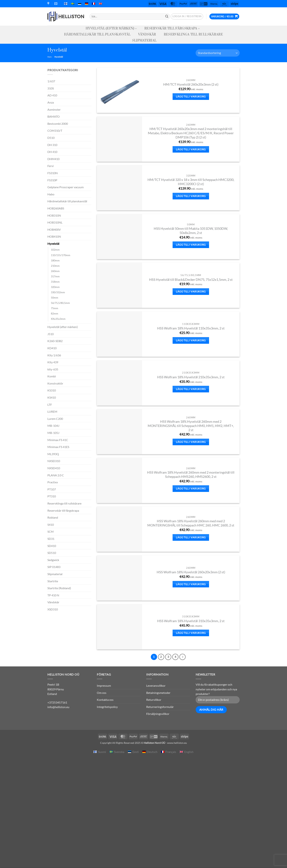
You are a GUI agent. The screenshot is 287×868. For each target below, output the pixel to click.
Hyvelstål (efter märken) (111, 29)
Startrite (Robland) (59, 588)
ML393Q (53, 454)
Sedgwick (53, 560)
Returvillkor (154, 700)
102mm (55, 250)
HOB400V (54, 229)
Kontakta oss (105, 700)
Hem (50, 57)
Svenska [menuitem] (119, 752)
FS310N (53, 173)
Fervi (51, 166)
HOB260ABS (56, 208)
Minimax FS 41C (58, 440)
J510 (51, 334)
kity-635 (53, 369)
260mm (55, 271)
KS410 (52, 397)
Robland (53, 517)
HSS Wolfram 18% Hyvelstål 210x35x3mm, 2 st (191, 377)
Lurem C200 (55, 419)
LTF (50, 405)
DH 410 (52, 152)
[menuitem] (66, 4)
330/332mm (58, 292)
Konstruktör (55, 383)
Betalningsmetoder (158, 693)
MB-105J (53, 433)
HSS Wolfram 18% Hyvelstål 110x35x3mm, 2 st (191, 328)
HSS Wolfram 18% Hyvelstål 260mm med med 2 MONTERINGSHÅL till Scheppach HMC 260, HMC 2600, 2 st (191, 523)
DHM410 (53, 159)
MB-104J (53, 426)
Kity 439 (53, 362)
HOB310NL (55, 222)
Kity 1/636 (54, 355)
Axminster (54, 109)
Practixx (53, 482)
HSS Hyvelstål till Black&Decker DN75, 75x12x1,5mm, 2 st (191, 280)
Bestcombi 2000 (58, 124)
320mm (55, 287)
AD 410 (52, 95)
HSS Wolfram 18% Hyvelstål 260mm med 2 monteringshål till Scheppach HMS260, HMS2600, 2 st (191, 475)
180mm (55, 260)
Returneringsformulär (160, 707)
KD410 (52, 348)
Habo (51, 194)
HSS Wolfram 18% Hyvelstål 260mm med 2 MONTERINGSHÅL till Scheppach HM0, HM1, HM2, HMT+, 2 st (191, 426)
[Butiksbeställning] (218, 53)
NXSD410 (54, 468)
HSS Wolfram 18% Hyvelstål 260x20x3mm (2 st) (191, 572)
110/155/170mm (61, 255)
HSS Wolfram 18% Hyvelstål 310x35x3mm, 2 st (191, 621)
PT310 (52, 496)
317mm (55, 276)
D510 (51, 138)
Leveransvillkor (156, 686)
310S (51, 88)
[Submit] (167, 16)
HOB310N (54, 215)
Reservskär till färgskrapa (172, 29)
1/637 (51, 81)
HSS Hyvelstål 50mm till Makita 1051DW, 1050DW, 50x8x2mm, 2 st (191, 231)
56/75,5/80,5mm (60, 303)
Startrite (53, 581)
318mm (55, 282)
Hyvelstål (53, 244)
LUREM (52, 411)
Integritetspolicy (107, 707)
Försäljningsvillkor (158, 714)
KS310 (52, 390)
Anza (51, 102)
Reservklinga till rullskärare (193, 35)
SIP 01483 (54, 567)
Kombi (52, 376)
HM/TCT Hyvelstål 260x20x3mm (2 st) (191, 84)
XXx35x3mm (58, 319)
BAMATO (54, 116)
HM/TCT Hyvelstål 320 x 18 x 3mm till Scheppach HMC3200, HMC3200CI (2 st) (191, 182)
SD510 (52, 553)
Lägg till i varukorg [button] (191, 96)
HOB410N (54, 236)
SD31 (51, 539)
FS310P (52, 180)
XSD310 (53, 609)
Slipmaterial (144, 41)
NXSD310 (54, 461)
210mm (55, 266)
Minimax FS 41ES (58, 447)
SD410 (52, 546)
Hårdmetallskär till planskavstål (97, 35)
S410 (51, 525)
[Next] (182, 657)
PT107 (52, 489)
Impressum (104, 686)
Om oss (102, 693)
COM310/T (55, 131)
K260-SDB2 (55, 341)
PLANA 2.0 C (56, 475)
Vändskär (147, 35)
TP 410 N (53, 595)
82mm (55, 313)
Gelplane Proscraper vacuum (66, 187)
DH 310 (52, 145)
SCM (51, 532)
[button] (187, 16)
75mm (55, 308)
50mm (55, 298)
